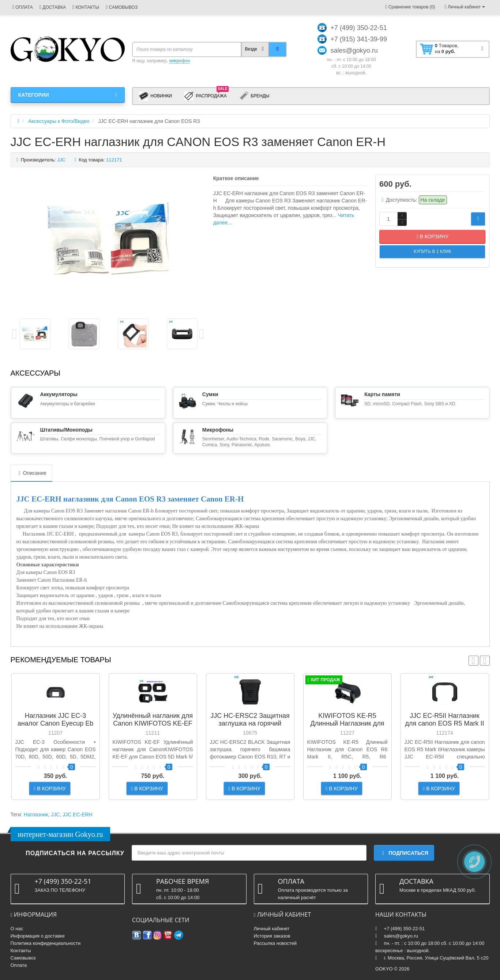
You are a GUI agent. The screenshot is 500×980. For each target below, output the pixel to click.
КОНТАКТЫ (86, 7)
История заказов (272, 936)
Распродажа (206, 96)
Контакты (21, 951)
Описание (31, 473)
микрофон (180, 61)
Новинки (155, 96)
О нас (17, 929)
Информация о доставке (38, 936)
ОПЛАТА (23, 7)
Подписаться (404, 853)
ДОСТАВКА (53, 7)
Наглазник (36, 815)
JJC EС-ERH (78, 815)
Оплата (19, 965)
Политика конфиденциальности (46, 943)
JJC (55, 815)
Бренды (254, 96)
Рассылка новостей (275, 943)
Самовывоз (23, 958)
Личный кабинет (272, 929)
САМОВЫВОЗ (122, 7)
